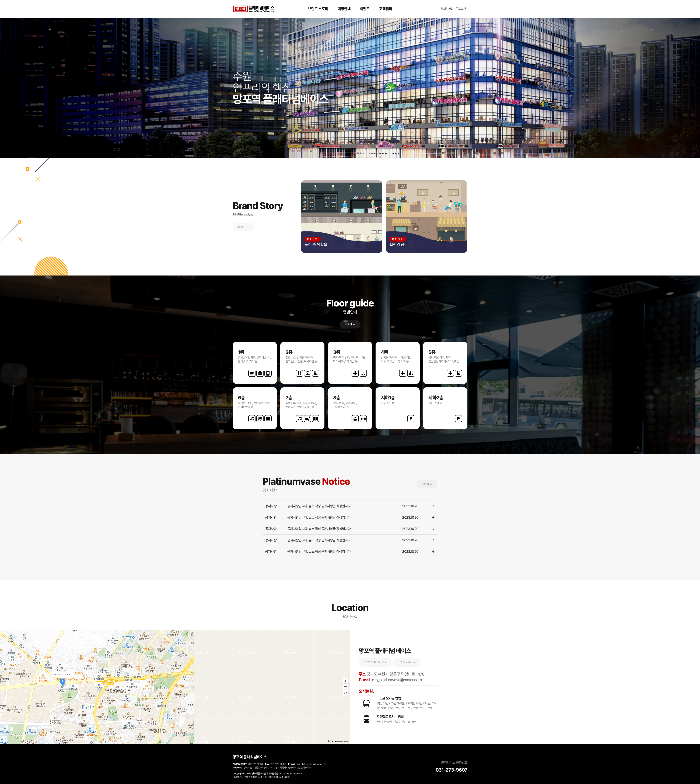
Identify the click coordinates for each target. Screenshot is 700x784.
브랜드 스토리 (318, 9)
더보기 (243, 227)
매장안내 (344, 9)
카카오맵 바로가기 (376, 662)
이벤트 (365, 9)
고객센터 (386, 9)
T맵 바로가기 (407, 662)
